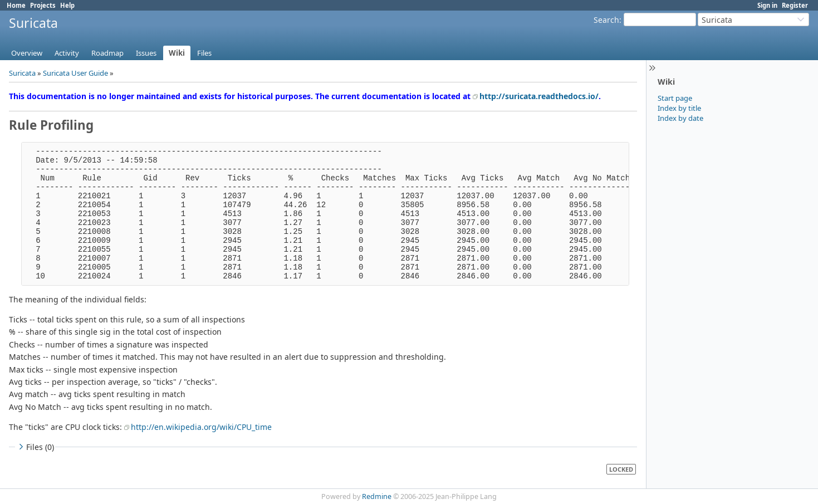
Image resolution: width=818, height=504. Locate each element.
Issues (146, 53)
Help (67, 5)
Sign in (767, 5)
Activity (67, 53)
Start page (675, 98)
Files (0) (35, 447)
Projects (43, 5)
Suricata (22, 73)
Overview (27, 53)
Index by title (679, 108)
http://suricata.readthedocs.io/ (539, 96)
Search (606, 20)
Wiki (177, 53)
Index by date (680, 118)
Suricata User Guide (75, 73)
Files (204, 53)
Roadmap (107, 53)
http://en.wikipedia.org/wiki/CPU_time (201, 427)
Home (16, 5)
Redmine (377, 496)
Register (795, 5)
